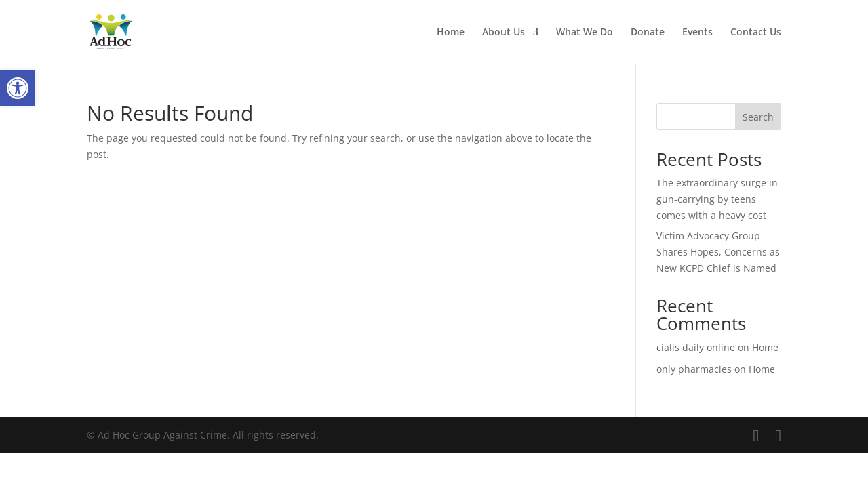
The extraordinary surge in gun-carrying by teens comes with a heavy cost (717, 199)
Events (697, 33)
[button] (18, 88)
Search (758, 117)
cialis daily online (696, 347)
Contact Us (756, 33)
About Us (504, 33)
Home (451, 33)
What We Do (585, 33)
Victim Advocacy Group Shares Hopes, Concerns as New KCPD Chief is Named (718, 252)
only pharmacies (694, 369)
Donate (648, 33)
